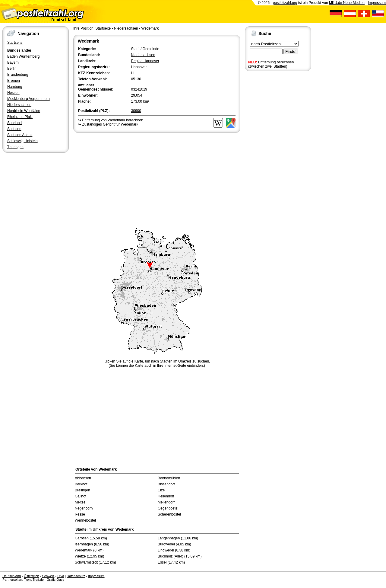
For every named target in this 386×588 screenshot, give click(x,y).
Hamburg (15, 87)
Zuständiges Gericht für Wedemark (110, 124)
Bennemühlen (169, 478)
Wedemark (150, 28)
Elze (161, 490)
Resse (80, 514)
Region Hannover (145, 61)
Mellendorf (166, 502)
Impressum (377, 3)
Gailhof (81, 496)
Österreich (32, 576)
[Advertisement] (157, 179)
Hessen (13, 93)
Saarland (14, 123)
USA (61, 576)
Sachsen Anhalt (20, 135)
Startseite (15, 43)
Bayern (13, 62)
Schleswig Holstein (22, 141)
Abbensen (83, 478)
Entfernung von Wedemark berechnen (113, 120)
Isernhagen (84, 544)
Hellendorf (166, 496)
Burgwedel (166, 544)
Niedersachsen (19, 105)
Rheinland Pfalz (20, 117)
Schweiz (48, 576)
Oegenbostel (168, 508)
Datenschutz (76, 576)
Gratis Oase (56, 580)
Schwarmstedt (86, 562)
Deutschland (12, 576)
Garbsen (82, 538)
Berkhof (81, 484)
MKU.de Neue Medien (347, 3)
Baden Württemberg (23, 56)
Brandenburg (18, 75)
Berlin (12, 69)
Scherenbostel (169, 514)
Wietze (80, 556)
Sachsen (14, 129)
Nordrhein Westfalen (24, 111)
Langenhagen (169, 538)
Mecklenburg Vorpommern (28, 99)
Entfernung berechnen (276, 62)
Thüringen (15, 147)
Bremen (14, 81)
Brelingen (82, 490)
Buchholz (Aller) (171, 556)
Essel (162, 562)
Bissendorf (166, 484)
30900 (136, 111)
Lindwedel (166, 550)
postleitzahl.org (285, 3)
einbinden (195, 366)
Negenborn (84, 508)
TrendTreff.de (34, 580)
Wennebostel (85, 520)
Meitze (80, 502)
